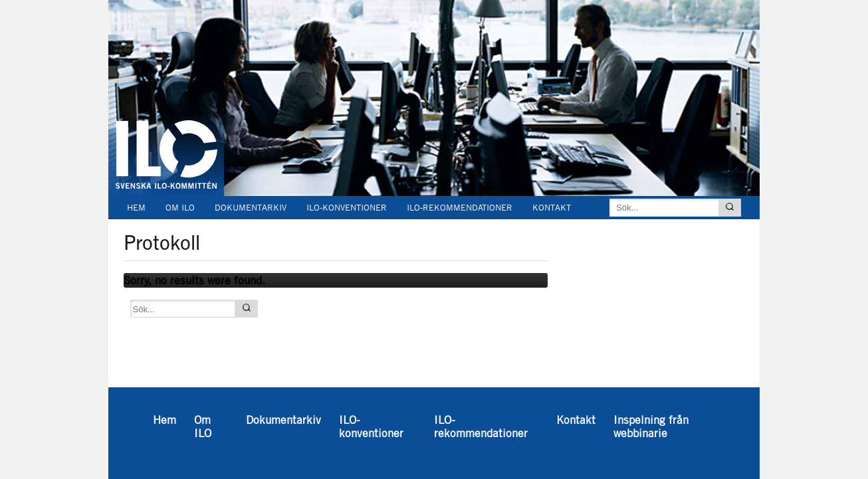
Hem (136, 208)
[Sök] (730, 208)
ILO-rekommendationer (460, 208)
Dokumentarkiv (251, 208)
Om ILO (180, 208)
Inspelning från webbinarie (192, 230)
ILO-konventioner (347, 208)
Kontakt (552, 208)
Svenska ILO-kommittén (166, 105)
